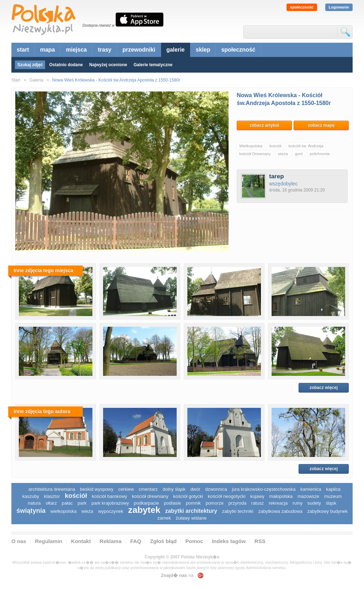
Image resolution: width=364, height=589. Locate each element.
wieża (283, 154)
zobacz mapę (321, 125)
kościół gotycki (188, 496)
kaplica (333, 489)
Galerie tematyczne (153, 65)
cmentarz (148, 489)
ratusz (258, 503)
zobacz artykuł (264, 125)
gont (299, 154)
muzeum (333, 496)
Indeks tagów (229, 541)
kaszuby (31, 496)
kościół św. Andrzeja (306, 146)
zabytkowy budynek (327, 511)
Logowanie (339, 7)
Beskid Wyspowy (97, 489)
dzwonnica (216, 489)
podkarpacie (146, 503)
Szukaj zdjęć (30, 65)
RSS (260, 541)
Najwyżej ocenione (108, 65)
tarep (277, 176)
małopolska (281, 496)
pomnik (193, 503)
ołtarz (51, 503)
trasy (105, 50)
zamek (164, 518)
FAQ (136, 541)
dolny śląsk (174, 489)
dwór (195, 489)
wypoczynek (111, 511)
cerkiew (126, 489)
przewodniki (139, 50)
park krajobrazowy (110, 503)
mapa (48, 50)
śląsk (331, 503)
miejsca (76, 50)
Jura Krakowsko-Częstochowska (264, 489)
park (82, 503)
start (23, 50)
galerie (176, 50)
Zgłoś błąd (163, 541)
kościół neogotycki (227, 496)
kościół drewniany (150, 496)
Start (16, 80)
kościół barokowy (109, 496)
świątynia (31, 511)
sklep (203, 50)
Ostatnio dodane (66, 65)
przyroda (238, 503)
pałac (67, 503)
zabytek (144, 510)
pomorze (215, 503)
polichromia (320, 154)
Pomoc (194, 541)
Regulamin (49, 541)
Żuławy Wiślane (191, 518)
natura (34, 503)
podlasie (172, 503)
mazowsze (308, 496)
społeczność (302, 7)
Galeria (36, 80)
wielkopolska (64, 511)
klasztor (52, 496)
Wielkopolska (251, 146)
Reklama (111, 541)
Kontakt (81, 541)
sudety (314, 503)
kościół (275, 146)
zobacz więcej (324, 388)
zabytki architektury (191, 511)
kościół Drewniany (255, 154)
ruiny (298, 503)
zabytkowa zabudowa (280, 511)
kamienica (311, 489)
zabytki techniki (238, 511)
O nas (19, 541)
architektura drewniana (52, 489)
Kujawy (257, 496)
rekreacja (278, 503)
